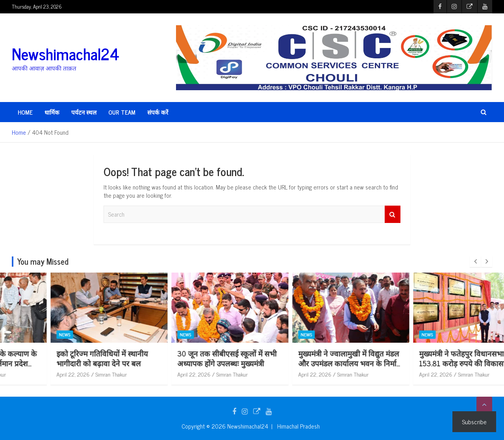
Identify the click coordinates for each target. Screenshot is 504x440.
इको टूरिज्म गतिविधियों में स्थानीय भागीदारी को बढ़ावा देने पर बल (185, 358)
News (26, 335)
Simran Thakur (73, 374)
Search (393, 214)
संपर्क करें (158, 112)
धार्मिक (52, 112)
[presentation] (475, 262)
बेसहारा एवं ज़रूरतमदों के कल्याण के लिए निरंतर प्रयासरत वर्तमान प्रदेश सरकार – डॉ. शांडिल (69, 363)
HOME (25, 112)
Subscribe (474, 421)
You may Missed (43, 261)
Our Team (122, 112)
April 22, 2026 (35, 374)
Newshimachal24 (66, 54)
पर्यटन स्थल (84, 112)
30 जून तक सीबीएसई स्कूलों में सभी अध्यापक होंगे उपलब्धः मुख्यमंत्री (309, 358)
